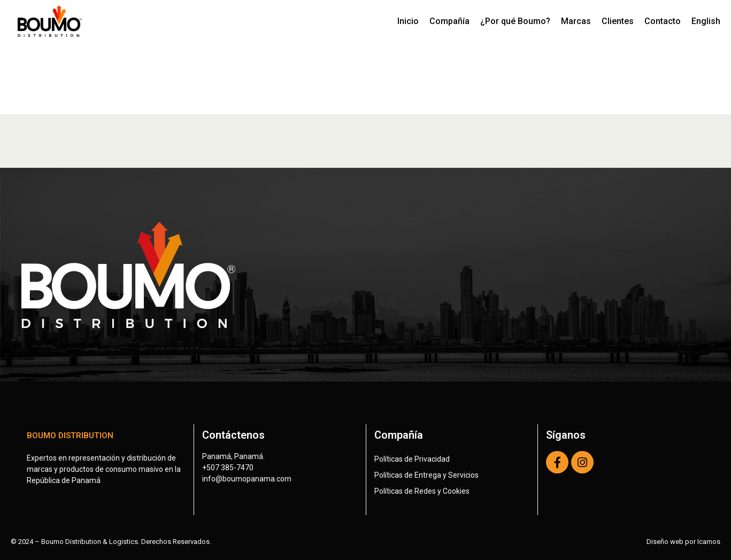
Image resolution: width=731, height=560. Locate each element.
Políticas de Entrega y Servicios (426, 475)
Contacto (663, 21)
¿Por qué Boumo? (515, 21)
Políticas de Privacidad (412, 459)
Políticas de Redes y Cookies (422, 491)
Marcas (576, 21)
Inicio (408, 21)
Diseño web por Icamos (683, 542)
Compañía (449, 21)
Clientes (618, 21)
